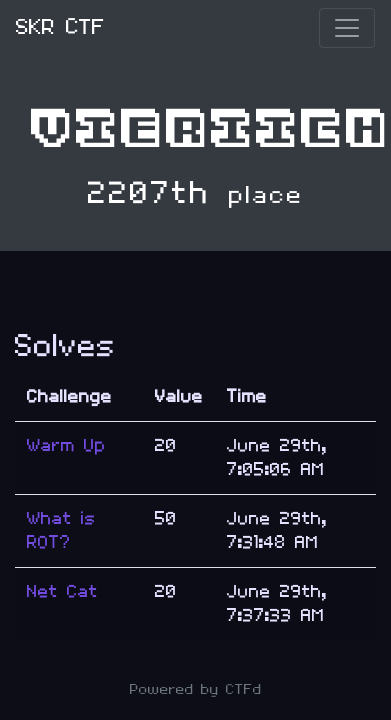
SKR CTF (60, 27)
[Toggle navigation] (347, 28)
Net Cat (62, 591)
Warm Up (66, 445)
